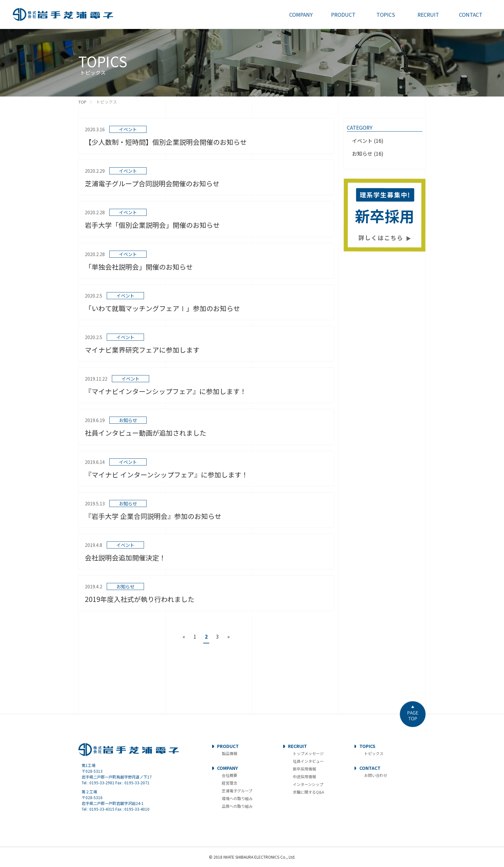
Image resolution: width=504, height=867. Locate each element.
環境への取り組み (237, 798)
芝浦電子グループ (237, 791)
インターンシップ (308, 784)
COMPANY (227, 768)
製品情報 (230, 753)
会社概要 (230, 775)
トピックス (374, 753)
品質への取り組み (237, 806)
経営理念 (230, 783)
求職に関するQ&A (308, 792)
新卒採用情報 (304, 769)
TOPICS (367, 746)
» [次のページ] (229, 636)
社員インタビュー (308, 761)
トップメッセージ (308, 753)
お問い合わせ (376, 775)
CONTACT (370, 768)
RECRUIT (297, 746)
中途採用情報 (304, 776)
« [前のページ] (184, 636)
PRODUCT (228, 746)
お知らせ (362, 153)
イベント (362, 141)
